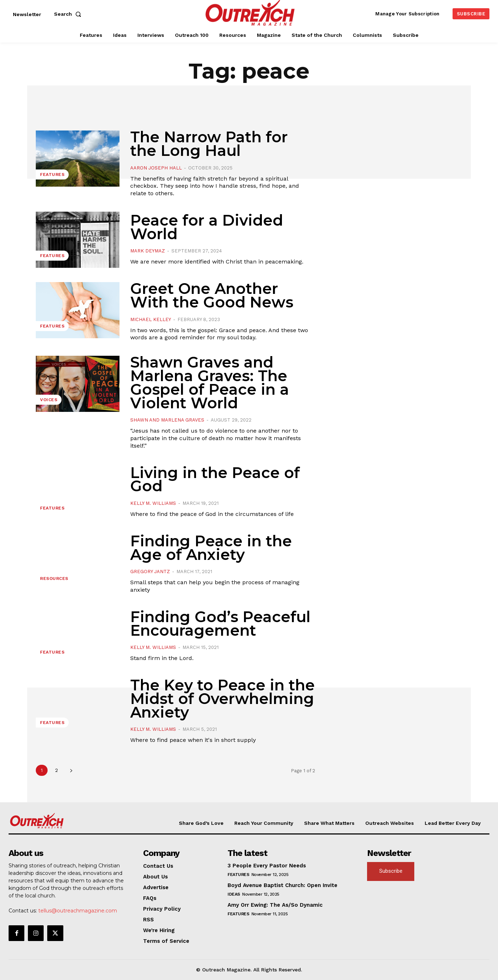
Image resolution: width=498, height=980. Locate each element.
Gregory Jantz (150, 572)
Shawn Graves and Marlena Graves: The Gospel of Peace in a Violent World (210, 382)
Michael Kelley (151, 319)
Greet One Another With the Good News (212, 295)
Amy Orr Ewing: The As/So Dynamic (275, 905)
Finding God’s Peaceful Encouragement (220, 624)
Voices (49, 400)
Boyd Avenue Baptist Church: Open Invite (282, 885)
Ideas (234, 894)
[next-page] (71, 770)
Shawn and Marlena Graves (167, 420)
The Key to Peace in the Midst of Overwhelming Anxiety (223, 699)
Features (52, 174)
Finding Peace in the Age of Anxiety (211, 548)
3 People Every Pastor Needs (267, 866)
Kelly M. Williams (153, 503)
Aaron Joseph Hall (156, 168)
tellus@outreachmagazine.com (78, 911)
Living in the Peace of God (215, 479)
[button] (69, 14)
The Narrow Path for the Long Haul (209, 144)
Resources (54, 578)
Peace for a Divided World (207, 227)
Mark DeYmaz (148, 251)
